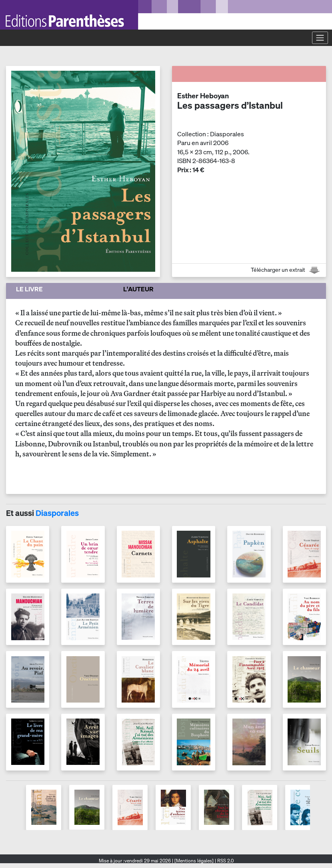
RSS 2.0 (225, 861)
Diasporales (57, 513)
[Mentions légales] (194, 861)
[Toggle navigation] (320, 38)
